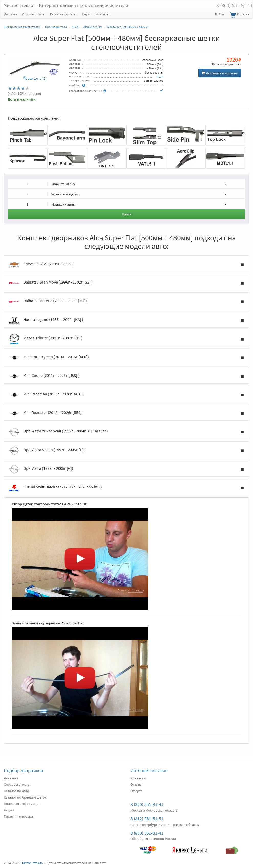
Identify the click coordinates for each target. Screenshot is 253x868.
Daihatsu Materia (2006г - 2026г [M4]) (126, 302)
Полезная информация (22, 804)
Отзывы (136, 784)
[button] (126, 183)
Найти (127, 214)
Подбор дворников (23, 771)
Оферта (136, 791)
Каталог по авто (16, 791)
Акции (86, 14)
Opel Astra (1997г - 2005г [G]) (126, 469)
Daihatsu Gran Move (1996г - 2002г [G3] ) (126, 283)
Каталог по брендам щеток (25, 797)
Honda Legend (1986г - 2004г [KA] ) (126, 320)
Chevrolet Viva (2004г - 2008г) (126, 265)
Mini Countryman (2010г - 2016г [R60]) (126, 358)
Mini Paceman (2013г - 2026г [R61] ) (126, 395)
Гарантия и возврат (63, 14)
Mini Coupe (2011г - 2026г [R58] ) (126, 376)
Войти (219, 14)
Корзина (239, 15)
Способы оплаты (34, 14)
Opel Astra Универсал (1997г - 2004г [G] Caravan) (126, 432)
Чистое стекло (66, 5)
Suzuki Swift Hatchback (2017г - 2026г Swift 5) (126, 488)
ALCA (160, 77)
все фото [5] (35, 79)
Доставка (10, 14)
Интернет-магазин (149, 771)
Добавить (220, 73)
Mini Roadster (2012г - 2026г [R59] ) (126, 413)
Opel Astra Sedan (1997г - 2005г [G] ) (126, 451)
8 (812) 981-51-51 (147, 819)
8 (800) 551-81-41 (147, 804)
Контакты (102, 14)
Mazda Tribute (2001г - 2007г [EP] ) (126, 339)
